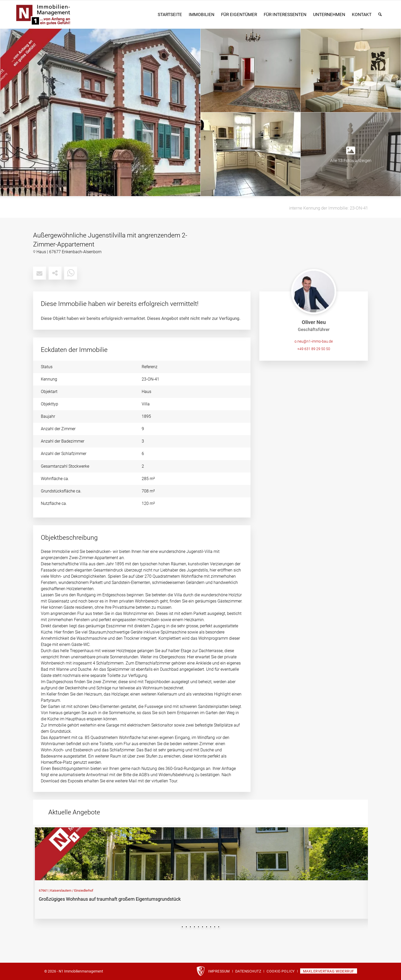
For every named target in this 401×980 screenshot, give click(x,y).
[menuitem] (170, 15)
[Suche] (380, 15)
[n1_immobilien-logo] (69, 15)
